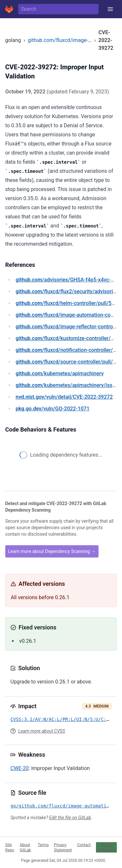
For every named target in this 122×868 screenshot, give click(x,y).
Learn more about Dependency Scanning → (52, 551)
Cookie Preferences (106, 847)
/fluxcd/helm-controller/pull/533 (67, 303)
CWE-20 (20, 768)
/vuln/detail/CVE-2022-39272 (64, 397)
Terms (43, 845)
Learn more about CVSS (42, 731)
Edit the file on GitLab (70, 818)
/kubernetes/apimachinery (60, 373)
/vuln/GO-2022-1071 (53, 409)
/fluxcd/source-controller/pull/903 (69, 362)
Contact (84, 845)
